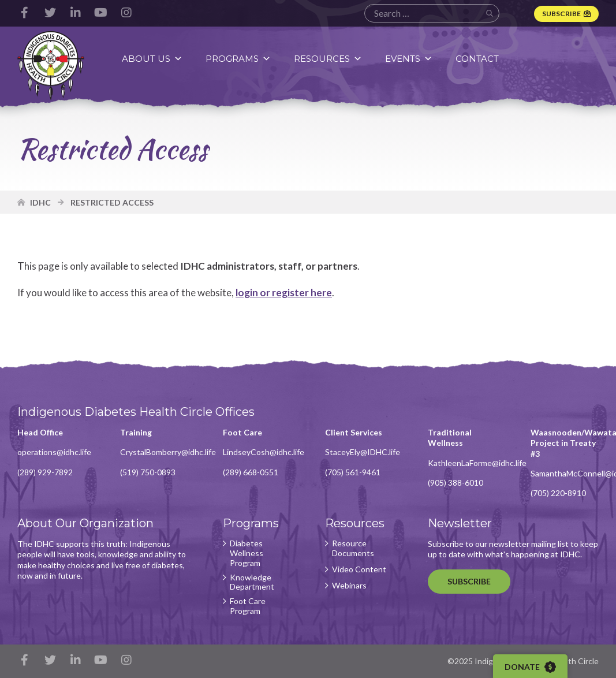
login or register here (284, 293)
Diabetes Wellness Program (247, 553)
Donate (530, 667)
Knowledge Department (252, 582)
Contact (477, 59)
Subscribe (561, 14)
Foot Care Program (248, 606)
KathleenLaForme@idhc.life (477, 463)
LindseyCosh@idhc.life (264, 452)
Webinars (349, 586)
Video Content (359, 569)
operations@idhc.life (54, 452)
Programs (238, 59)
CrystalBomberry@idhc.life (168, 452)
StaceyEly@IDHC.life (363, 452)
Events (409, 59)
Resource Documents (353, 548)
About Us (152, 59)
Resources (328, 59)
